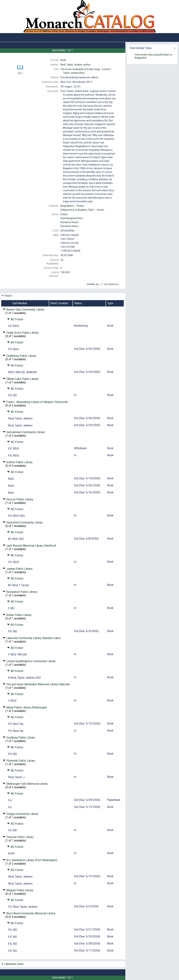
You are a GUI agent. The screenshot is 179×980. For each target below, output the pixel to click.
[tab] (152, 48)
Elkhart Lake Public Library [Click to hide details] (21, 379)
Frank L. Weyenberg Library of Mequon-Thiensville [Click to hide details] (35, 402)
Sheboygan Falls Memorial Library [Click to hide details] (25, 784)
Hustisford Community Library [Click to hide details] (23, 522)
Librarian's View (14, 964)
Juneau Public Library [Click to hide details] (18, 569)
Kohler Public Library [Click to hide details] (17, 615)
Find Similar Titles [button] (141, 48)
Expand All (93, 284)
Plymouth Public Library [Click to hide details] (19, 761)
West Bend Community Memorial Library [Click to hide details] (29, 913)
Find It (8, 296)
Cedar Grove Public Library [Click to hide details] (21, 333)
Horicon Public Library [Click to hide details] (18, 499)
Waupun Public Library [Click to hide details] (18, 890)
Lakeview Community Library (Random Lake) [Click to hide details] (32, 638)
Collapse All (112, 284)
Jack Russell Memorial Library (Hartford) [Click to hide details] (29, 546)
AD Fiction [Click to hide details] (15, 319)
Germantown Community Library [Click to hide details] (24, 432)
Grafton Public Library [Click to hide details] (18, 462)
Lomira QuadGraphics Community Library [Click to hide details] (29, 661)
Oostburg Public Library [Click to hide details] (19, 738)
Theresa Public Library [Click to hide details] (18, 837)
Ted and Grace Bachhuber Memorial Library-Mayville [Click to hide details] (36, 684)
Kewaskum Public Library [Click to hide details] (20, 592)
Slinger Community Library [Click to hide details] (20, 814)
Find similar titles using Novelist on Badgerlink (153, 56)
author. (76, 65)
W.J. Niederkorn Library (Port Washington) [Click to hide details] (30, 860)
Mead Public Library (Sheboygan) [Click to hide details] (25, 707)
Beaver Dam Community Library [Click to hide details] (24, 310)
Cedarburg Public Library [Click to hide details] (19, 356)
